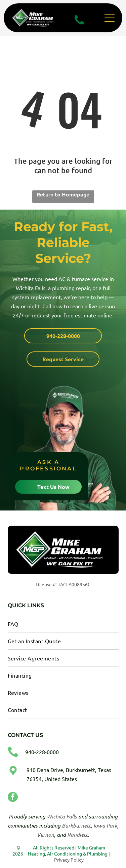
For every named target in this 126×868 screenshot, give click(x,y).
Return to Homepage (63, 194)
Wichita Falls (62, 816)
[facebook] (13, 798)
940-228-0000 (42, 752)
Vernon (46, 834)
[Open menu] (110, 18)
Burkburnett (76, 825)
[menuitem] (63, 624)
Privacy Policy (69, 860)
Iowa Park (105, 825)
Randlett (77, 834)
